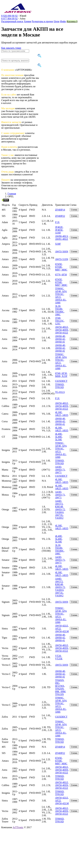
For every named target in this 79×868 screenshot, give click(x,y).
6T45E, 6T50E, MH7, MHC (61, 267)
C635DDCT (61, 381)
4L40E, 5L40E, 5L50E (59, 437)
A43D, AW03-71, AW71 (60, 470)
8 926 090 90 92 (9, 16)
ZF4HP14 (60, 210)
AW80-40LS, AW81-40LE (62, 238)
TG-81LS (60, 392)
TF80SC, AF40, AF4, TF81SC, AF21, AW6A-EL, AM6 (61, 296)
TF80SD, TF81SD (60, 386)
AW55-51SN (62, 259)
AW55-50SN (62, 252)
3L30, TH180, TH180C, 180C (60, 310)
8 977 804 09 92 (9, 19)
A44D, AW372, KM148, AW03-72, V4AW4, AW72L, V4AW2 (60, 509)
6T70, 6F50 (61, 275)
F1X (57, 222)
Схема (74, 210)
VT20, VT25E (59, 657)
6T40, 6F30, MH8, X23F (61, 375)
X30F (58, 244)
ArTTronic (18, 827)
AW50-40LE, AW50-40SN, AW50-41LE (62, 330)
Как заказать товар (11, 48)
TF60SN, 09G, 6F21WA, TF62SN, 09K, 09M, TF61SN (61, 687)
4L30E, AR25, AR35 (62, 414)
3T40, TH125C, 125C (60, 321)
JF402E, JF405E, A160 (59, 230)
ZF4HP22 (60, 216)
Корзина (72, 21)
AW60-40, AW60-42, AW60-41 (60, 339)
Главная (12, 194)
